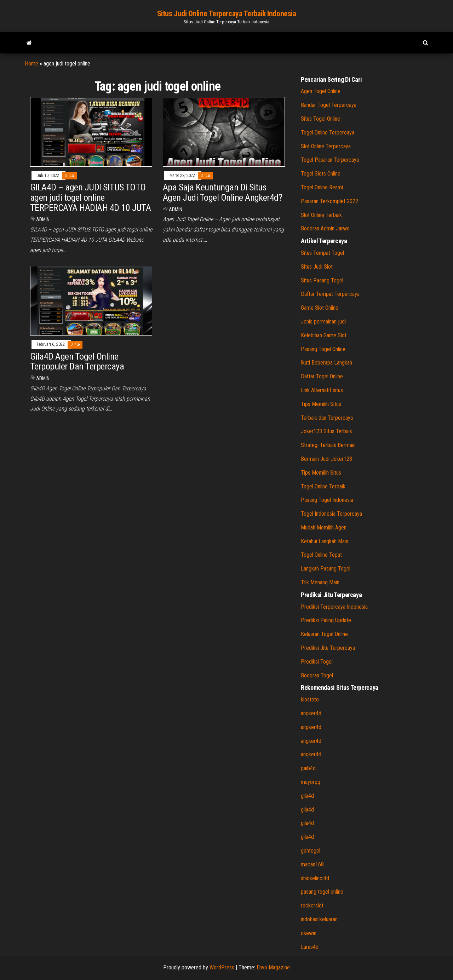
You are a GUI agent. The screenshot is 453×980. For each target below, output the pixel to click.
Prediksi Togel (317, 662)
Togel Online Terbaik (323, 486)
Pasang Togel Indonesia (327, 500)
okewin (309, 933)
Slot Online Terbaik (321, 215)
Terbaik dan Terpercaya (327, 418)
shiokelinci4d (315, 878)
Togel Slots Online (321, 174)
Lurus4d (310, 947)
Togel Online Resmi (322, 187)
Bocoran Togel (317, 675)
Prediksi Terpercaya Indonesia (334, 607)
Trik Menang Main (320, 582)
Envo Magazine (273, 967)
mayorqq (311, 782)
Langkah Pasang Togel (326, 569)
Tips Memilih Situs (321, 404)
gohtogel (311, 851)
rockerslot (312, 906)
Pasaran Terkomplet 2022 (329, 201)
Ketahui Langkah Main (325, 541)
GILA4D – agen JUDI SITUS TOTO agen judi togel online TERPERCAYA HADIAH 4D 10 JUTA (90, 197)
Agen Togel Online (321, 91)
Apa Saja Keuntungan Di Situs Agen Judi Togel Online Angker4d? (222, 192)
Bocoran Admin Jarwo (325, 228)
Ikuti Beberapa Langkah (326, 363)
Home (31, 64)
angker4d (311, 713)
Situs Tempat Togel (322, 253)
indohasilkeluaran (319, 919)
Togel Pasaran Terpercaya (330, 160)
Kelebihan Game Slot (324, 335)
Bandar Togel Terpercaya (329, 105)
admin (43, 219)
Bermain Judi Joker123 (326, 459)
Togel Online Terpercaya (328, 133)
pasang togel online (322, 892)
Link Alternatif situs (322, 390)
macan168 (312, 864)
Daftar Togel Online (322, 376)
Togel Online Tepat (321, 555)
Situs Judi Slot (317, 267)
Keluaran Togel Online (324, 634)
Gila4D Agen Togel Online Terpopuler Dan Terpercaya (77, 362)
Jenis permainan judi (323, 322)
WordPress (222, 967)
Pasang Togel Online (323, 349)
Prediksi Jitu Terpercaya (328, 648)
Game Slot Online (320, 308)
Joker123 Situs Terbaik (326, 431)
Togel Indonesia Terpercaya (331, 514)
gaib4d (308, 768)
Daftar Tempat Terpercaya (330, 294)
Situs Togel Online (320, 119)
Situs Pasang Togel (322, 280)
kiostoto (310, 700)
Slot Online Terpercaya (326, 146)
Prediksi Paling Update (326, 620)
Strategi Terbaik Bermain (328, 445)
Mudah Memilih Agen (324, 528)
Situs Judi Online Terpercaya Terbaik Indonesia (227, 14)
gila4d (307, 796)
